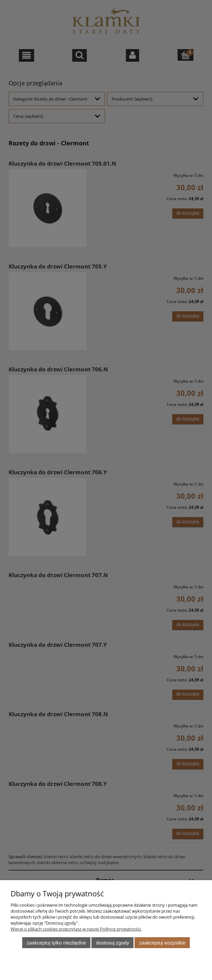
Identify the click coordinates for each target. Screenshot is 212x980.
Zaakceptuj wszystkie (162, 943)
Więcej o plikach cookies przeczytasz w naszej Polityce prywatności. (76, 929)
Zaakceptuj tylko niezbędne (56, 943)
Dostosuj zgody (113, 943)
